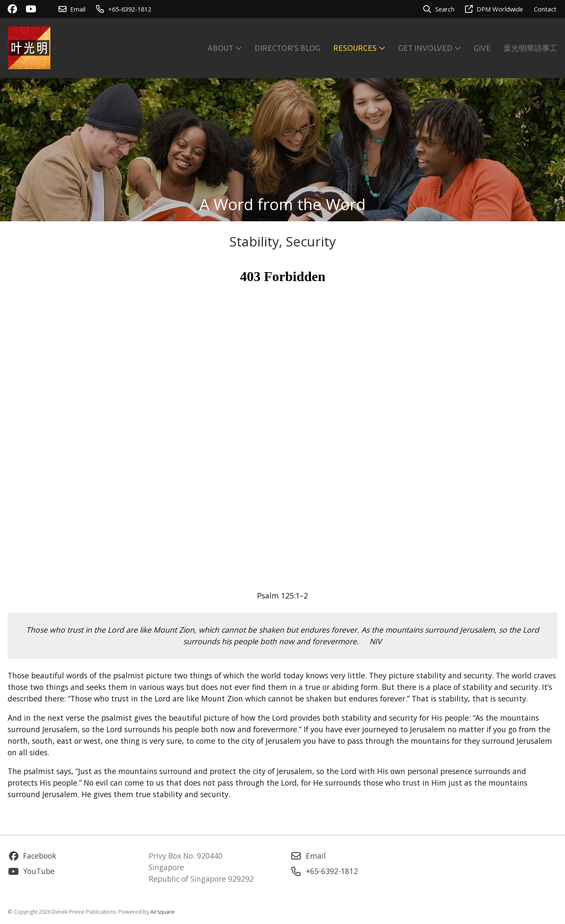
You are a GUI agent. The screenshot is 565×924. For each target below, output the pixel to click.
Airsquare (162, 912)
